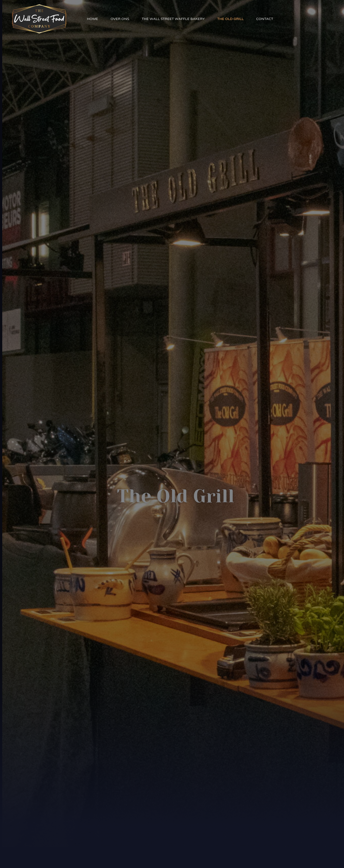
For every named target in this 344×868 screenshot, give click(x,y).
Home (92, 19)
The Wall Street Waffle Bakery (173, 19)
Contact (265, 19)
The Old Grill (230, 19)
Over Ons (120, 19)
